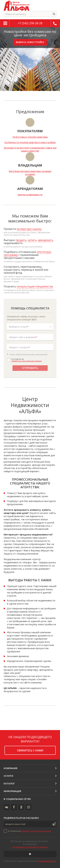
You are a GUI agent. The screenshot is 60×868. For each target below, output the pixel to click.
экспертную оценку (29, 229)
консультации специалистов (35, 286)
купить (32, 240)
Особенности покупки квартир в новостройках (30, 142)
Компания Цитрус (47, 861)
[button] (30, 327)
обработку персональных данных (27, 361)
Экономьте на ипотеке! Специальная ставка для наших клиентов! (30, 149)
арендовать (46, 240)
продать (21, 240)
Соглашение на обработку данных (30, 847)
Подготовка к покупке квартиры (30, 137)
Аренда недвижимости (30, 195)
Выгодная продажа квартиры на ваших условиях (30, 173)
